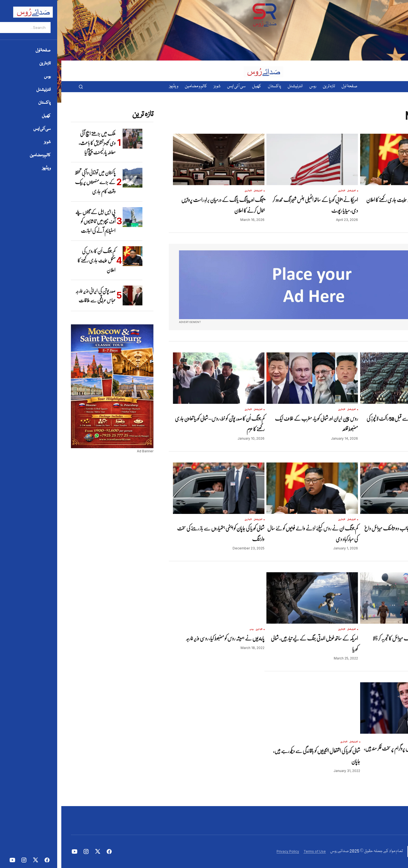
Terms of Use (253, 851)
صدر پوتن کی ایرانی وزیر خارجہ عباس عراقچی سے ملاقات (34, 295)
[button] (20, 87)
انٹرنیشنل (384, 191)
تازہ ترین (374, 191)
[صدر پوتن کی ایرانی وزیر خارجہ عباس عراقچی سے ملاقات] (71, 295)
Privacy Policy (227, 851)
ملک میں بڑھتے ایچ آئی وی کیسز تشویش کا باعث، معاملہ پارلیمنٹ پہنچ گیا (36, 143)
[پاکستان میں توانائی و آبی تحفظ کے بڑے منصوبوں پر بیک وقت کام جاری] (71, 178)
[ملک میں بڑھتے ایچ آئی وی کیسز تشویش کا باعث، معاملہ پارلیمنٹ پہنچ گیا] (71, 139)
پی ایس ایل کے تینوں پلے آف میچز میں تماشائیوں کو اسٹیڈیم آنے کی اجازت (34, 221)
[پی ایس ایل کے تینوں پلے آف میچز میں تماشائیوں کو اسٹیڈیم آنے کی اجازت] (71, 217)
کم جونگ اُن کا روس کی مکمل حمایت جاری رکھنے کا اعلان (35, 260)
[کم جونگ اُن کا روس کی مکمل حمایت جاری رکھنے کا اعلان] (71, 256)
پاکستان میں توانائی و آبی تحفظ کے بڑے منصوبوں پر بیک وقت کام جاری (34, 182)
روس (190, 629)
